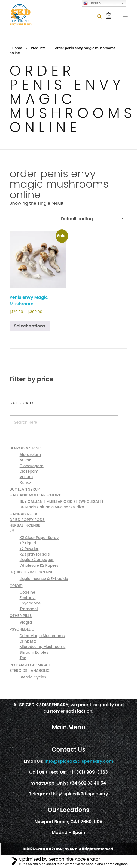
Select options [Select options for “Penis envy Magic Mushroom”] (30, 326)
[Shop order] (92, 219)
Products (38, 48)
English (92, 3)
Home (17, 48)
